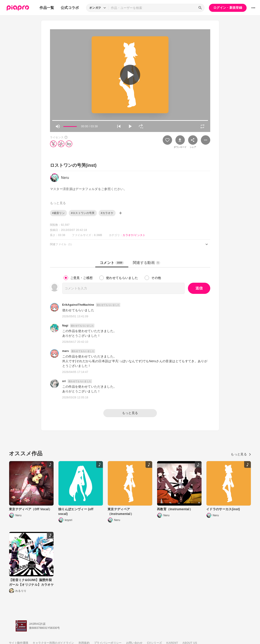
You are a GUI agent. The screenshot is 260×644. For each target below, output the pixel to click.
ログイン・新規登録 (228, 8)
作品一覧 (47, 8)
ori (64, 381)
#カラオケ (107, 213)
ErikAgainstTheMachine (78, 305)
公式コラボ (70, 8)
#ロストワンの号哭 (83, 213)
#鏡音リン (58, 213)
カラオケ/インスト (134, 235)
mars (66, 351)
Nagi (65, 326)
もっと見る (130, 413)
